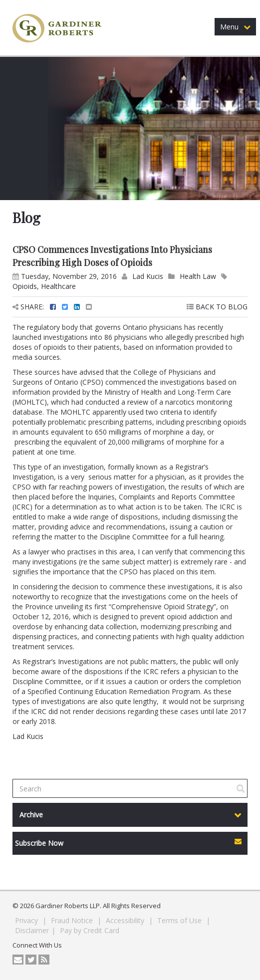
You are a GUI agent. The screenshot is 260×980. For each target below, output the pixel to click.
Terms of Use (180, 920)
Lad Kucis (148, 276)
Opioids (25, 286)
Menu (235, 27)
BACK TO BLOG (217, 307)
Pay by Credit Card (90, 930)
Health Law (198, 276)
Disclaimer (32, 930)
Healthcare (58, 286)
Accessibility (126, 920)
